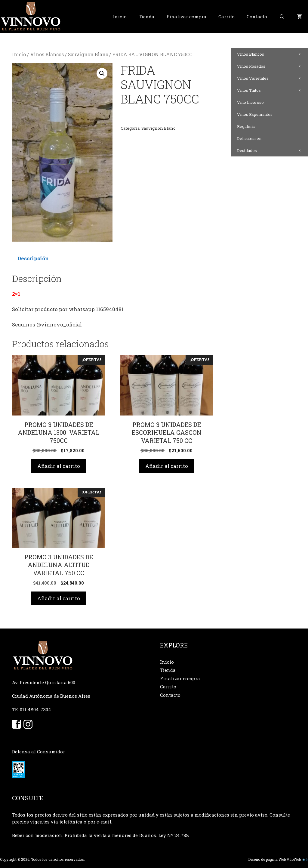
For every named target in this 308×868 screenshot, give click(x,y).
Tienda (146, 17)
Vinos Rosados (273, 66)
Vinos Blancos (47, 54)
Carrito (226, 17)
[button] (102, 73)
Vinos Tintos (273, 90)
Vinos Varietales (273, 78)
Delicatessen (249, 138)
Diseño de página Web (267, 859)
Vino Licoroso (250, 102)
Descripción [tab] (33, 258)
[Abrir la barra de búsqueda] (282, 17)
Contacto (257, 17)
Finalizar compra (186, 17)
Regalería (246, 126)
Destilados (273, 150)
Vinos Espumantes (255, 114)
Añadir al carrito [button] (59, 466)
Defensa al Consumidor (38, 752)
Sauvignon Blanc (88, 54)
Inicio (120, 17)
